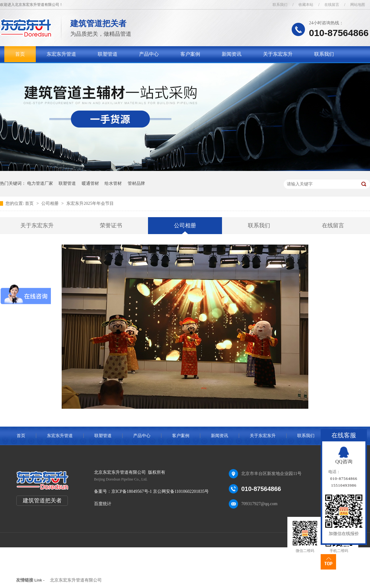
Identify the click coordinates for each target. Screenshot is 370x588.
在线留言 (332, 5)
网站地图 (358, 5)
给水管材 (113, 183)
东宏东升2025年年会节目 (90, 203)
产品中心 (149, 54)
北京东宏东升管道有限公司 (76, 580)
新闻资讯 (232, 54)
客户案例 (190, 54)
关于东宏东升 (278, 54)
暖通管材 (90, 183)
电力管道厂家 (40, 183)
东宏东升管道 (61, 54)
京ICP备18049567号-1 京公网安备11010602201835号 (160, 491)
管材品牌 (136, 183)
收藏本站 (306, 5)
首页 (20, 54)
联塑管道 (108, 54)
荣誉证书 (111, 225)
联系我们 (280, 5)
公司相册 (51, 203)
